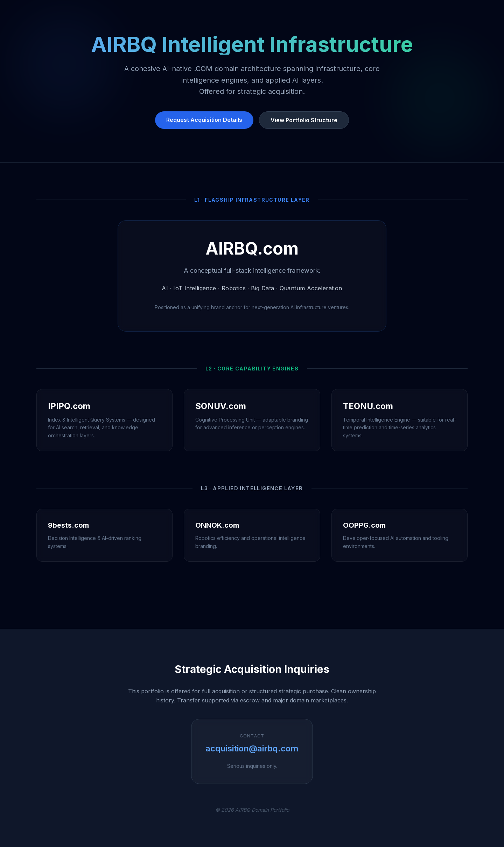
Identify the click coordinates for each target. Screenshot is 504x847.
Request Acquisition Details (204, 120)
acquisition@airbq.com (252, 748)
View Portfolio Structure (304, 120)
